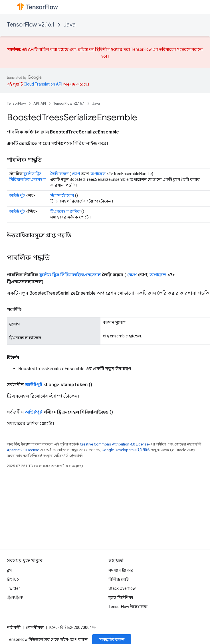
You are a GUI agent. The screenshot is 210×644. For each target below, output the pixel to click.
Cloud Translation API (43, 84)
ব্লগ (9, 570)
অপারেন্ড (98, 174)
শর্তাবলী (14, 627)
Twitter (13, 588)
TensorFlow (16, 103)
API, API (40, 103)
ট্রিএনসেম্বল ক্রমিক (65, 211)
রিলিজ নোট (119, 579)
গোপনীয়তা (35, 627)
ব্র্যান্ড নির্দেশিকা (121, 598)
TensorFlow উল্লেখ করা (128, 607)
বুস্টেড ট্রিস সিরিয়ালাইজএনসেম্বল (70, 275)
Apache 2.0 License (23, 450)
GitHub (13, 579)
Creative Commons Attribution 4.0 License (114, 444)
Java (70, 25)
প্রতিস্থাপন (86, 49)
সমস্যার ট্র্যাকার (121, 570)
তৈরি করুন (59, 174)
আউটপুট (17, 195)
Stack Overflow (122, 588)
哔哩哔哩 (15, 598)
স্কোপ (76, 174)
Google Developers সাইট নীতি (126, 450)
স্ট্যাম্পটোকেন (62, 195)
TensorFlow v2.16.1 (31, 25)
